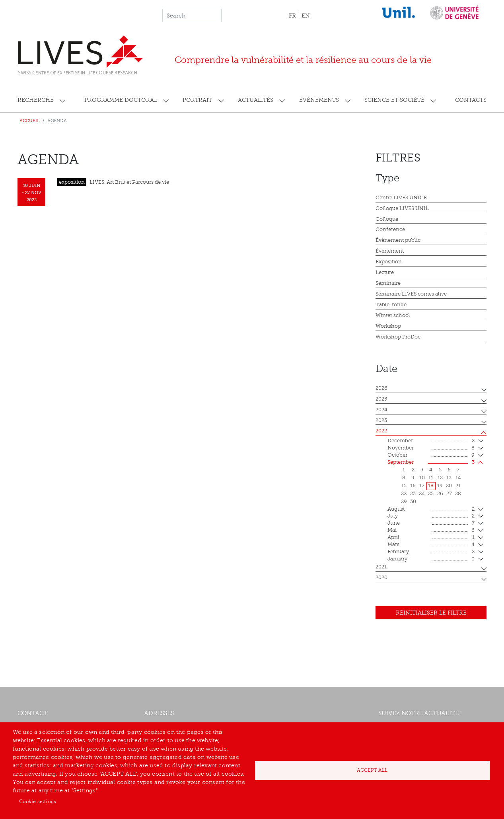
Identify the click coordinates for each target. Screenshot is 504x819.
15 (404, 486)
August (431, 510)
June (431, 523)
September (431, 463)
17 (422, 486)
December (431, 441)
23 (413, 494)
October (431, 455)
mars (431, 545)
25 (431, 494)
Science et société (394, 100)
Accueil (30, 121)
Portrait (197, 100)
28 (458, 494)
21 (458, 486)
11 (431, 478)
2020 (381, 578)
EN (306, 16)
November (431, 448)
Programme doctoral (121, 100)
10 (422, 478)
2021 (381, 567)
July (431, 516)
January (431, 559)
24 (422, 494)
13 (449, 478)
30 (413, 502)
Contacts (471, 100)
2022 (381, 431)
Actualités (256, 100)
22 (404, 494)
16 (413, 486)
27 (449, 494)
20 (449, 486)
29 (404, 502)
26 (440, 494)
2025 (381, 399)
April (431, 538)
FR (292, 16)
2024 (381, 410)
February (431, 552)
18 (431, 486)
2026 (381, 388)
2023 (381, 420)
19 (440, 486)
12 (440, 478)
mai (431, 531)
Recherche (36, 100)
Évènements (319, 100)
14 (458, 478)
